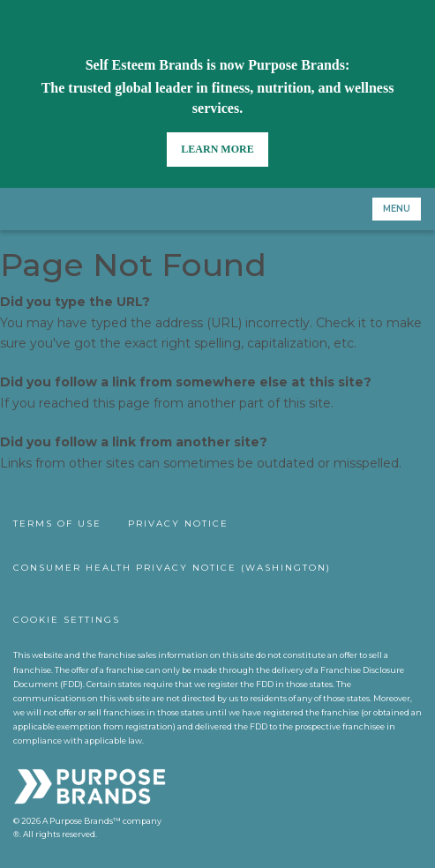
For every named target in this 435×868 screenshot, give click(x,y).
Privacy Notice (178, 524)
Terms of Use (57, 524)
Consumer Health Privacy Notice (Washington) (172, 568)
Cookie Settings (67, 620)
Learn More (217, 149)
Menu (397, 209)
